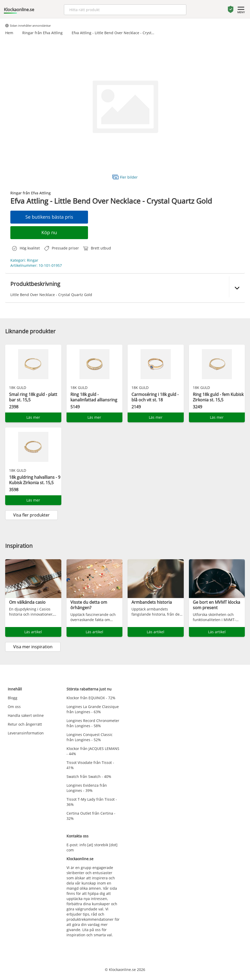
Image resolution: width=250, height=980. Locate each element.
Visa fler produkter (31, 515)
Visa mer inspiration (33, 647)
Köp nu (49, 232)
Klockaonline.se (19, 10)
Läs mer (33, 417)
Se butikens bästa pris (49, 217)
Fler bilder (125, 177)
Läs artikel (33, 632)
